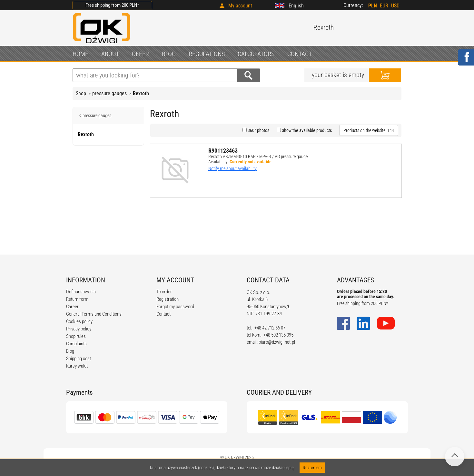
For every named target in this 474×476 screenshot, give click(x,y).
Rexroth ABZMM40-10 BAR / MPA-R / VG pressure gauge (258, 157)
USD (395, 6)
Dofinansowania (81, 292)
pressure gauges (109, 93)
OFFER (140, 54)
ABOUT (110, 54)
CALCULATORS (256, 54)
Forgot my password (175, 307)
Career (72, 307)
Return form (77, 299)
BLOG (169, 54)
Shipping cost (79, 359)
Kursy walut (77, 366)
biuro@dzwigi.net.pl (277, 342)
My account (240, 6)
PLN (373, 6)
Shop (81, 93)
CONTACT (300, 54)
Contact (163, 314)
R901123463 (223, 151)
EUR (384, 6)
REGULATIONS (207, 54)
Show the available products (306, 130)
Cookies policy (79, 321)
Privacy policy (79, 329)
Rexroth (141, 93)
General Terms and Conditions (94, 314)
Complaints (76, 344)
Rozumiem (312, 468)
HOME (80, 54)
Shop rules (76, 336)
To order (164, 292)
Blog (70, 351)
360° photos (258, 130)
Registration (168, 299)
